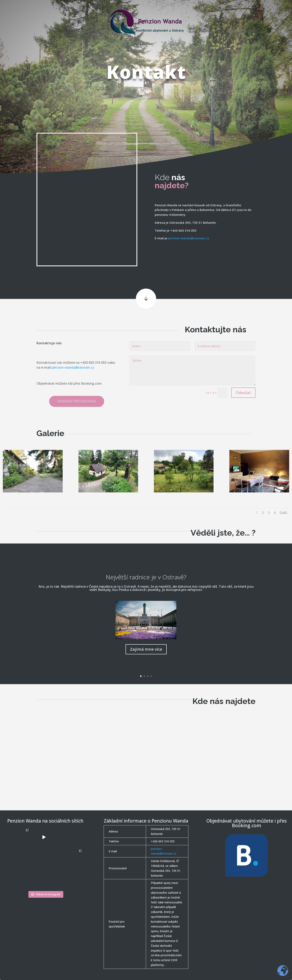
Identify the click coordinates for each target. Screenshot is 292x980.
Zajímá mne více (146, 649)
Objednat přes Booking (77, 401)
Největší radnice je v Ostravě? (146, 577)
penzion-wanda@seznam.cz (189, 238)
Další (283, 513)
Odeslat (243, 393)
